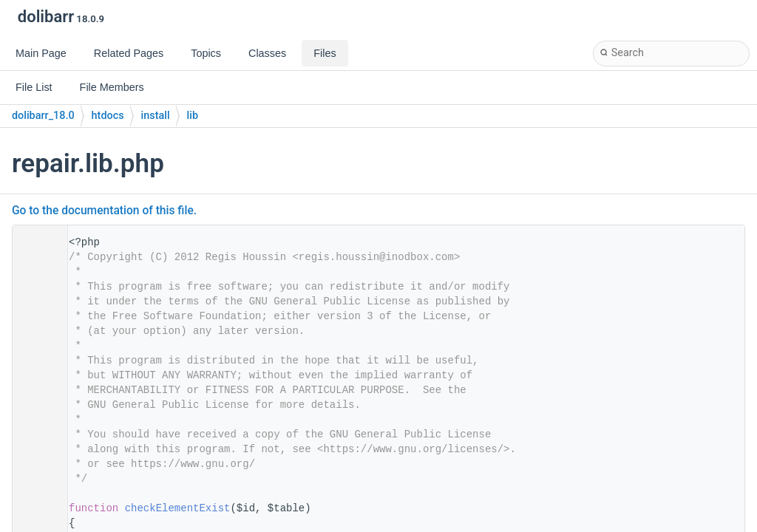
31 (35, 508)
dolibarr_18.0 (43, 116)
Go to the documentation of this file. (104, 211)
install (156, 116)
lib (193, 116)
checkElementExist (178, 508)
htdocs (108, 116)
